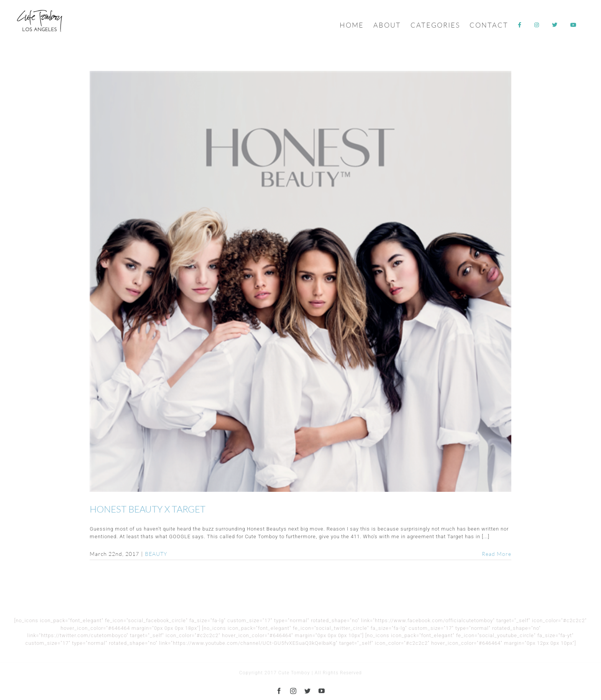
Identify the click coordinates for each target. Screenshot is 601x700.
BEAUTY (156, 554)
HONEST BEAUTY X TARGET (148, 509)
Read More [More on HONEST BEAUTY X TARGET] (497, 554)
